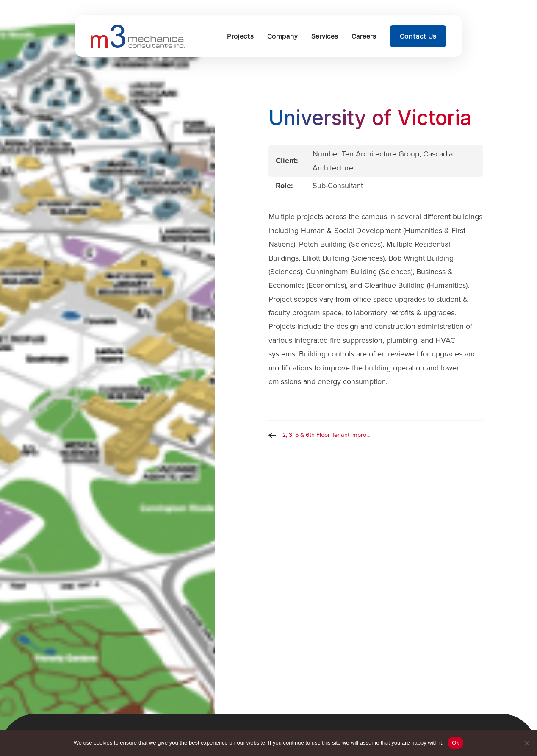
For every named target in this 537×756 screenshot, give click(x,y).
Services (325, 36)
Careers (364, 36)
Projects (240, 36)
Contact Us (418, 36)
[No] (526, 743)
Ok (455, 743)
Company (282, 36)
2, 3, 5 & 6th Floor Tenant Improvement (329, 435)
